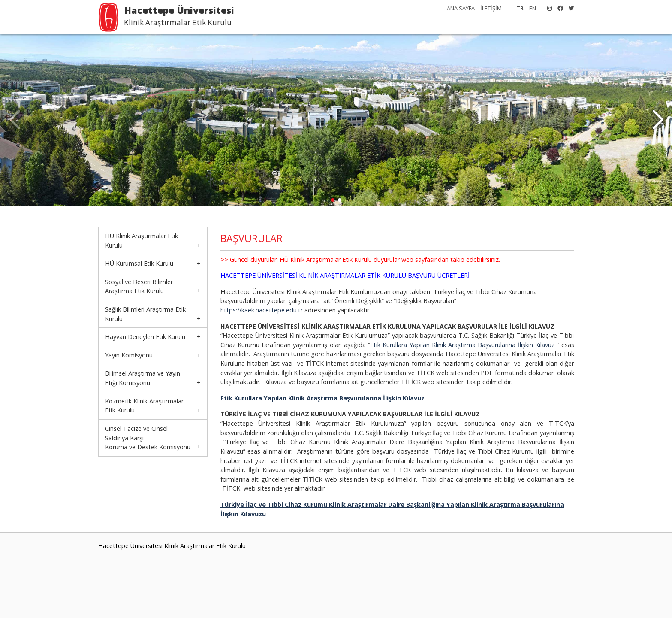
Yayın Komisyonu (129, 355)
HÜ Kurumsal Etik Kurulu (139, 263)
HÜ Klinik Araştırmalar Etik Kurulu (142, 241)
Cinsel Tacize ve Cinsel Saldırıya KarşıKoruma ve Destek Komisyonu (148, 438)
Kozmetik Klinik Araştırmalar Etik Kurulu (144, 406)
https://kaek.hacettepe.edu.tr (262, 310)
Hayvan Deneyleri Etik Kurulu (145, 337)
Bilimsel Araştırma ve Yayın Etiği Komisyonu (143, 378)
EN (533, 8)
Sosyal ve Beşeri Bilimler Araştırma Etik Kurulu (139, 286)
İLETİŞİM (491, 8)
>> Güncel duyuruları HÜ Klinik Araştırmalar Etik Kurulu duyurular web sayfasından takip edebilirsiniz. (360, 259)
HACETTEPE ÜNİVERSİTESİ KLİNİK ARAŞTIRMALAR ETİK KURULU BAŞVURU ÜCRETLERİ (345, 275)
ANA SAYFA (461, 8)
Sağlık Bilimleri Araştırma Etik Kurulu (145, 314)
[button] (658, 120)
